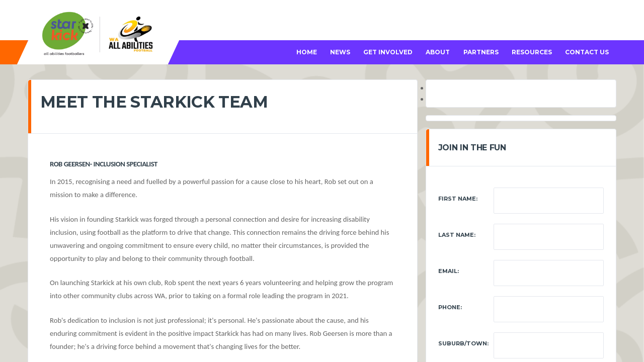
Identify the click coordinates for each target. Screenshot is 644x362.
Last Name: (457, 235)
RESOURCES (532, 52)
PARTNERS (481, 52)
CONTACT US (587, 52)
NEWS (340, 52)
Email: (449, 271)
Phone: (450, 307)
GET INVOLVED (388, 52)
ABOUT (438, 52)
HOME (307, 52)
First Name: (458, 199)
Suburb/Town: (463, 343)
